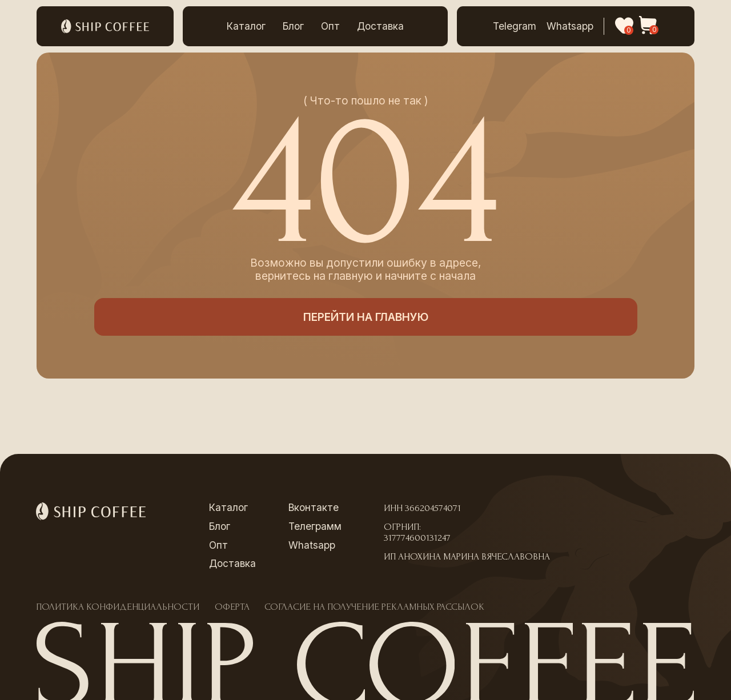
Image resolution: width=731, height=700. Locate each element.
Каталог (246, 26)
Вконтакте (314, 507)
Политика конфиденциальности (118, 607)
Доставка (380, 26)
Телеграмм (315, 526)
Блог (293, 26)
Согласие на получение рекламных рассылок (374, 607)
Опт (330, 26)
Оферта (232, 607)
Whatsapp (570, 26)
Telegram (515, 26)
